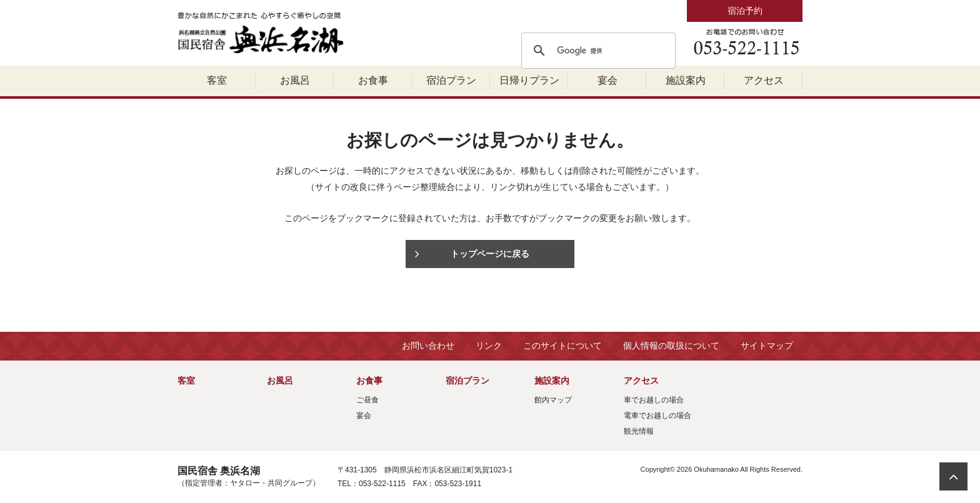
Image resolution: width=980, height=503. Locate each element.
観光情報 (639, 431)
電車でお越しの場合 (657, 416)
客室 (217, 80)
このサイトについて (562, 346)
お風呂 (295, 80)
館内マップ (553, 400)
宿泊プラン (451, 80)
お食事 (373, 80)
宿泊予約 (745, 11)
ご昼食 (367, 400)
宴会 (607, 80)
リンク (489, 346)
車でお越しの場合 (654, 400)
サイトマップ (767, 346)
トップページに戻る (490, 254)
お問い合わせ (428, 346)
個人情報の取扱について (671, 346)
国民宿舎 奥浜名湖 (262, 33)
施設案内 (686, 80)
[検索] (597, 51)
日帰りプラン (529, 80)
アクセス (764, 80)
